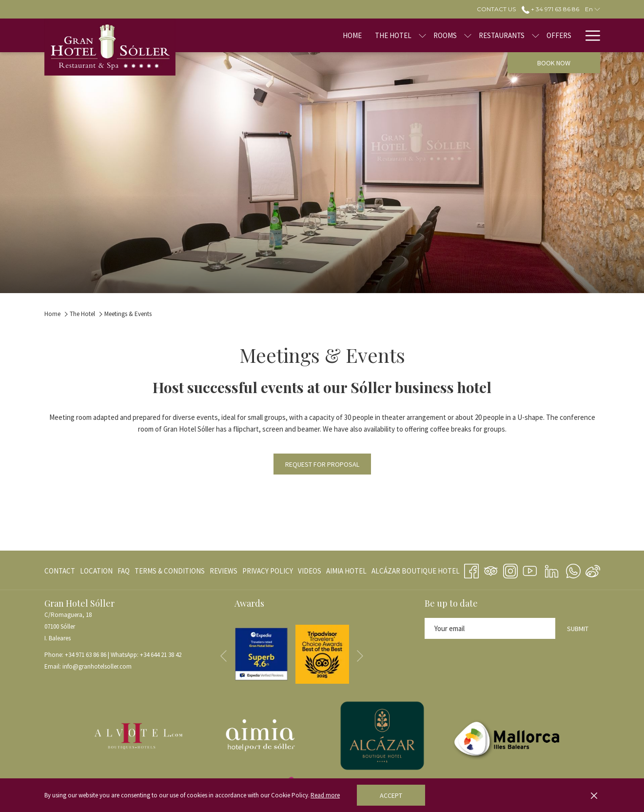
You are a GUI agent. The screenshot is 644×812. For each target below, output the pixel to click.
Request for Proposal (322, 464)
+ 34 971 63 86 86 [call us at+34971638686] (550, 9)
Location (96, 571)
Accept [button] (391, 795)
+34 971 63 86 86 (86, 655)
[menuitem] (322, 35)
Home (52, 314)
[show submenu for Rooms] (437, 35)
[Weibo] (593, 569)
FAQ (124, 571)
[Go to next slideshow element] (360, 656)
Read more (325, 795)
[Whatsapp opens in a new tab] (573, 569)
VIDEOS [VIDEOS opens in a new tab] (310, 573)
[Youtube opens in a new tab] (530, 569)
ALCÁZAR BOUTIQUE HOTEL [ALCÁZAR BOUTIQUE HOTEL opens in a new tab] (416, 573)
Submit (578, 629)
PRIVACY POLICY (268, 571)
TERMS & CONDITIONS (170, 571)
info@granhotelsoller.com (97, 666)
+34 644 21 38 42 (161, 655)
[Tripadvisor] (491, 569)
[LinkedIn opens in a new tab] (552, 569)
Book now (554, 63)
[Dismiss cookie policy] (594, 795)
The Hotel (82, 314)
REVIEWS (224, 571)
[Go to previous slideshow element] (224, 656)
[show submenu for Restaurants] (505, 35)
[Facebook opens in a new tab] (471, 569)
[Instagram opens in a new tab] (510, 569)
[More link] (589, 35)
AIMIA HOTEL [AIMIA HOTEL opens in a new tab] (346, 573)
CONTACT (60, 571)
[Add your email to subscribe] (490, 628)
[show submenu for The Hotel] (392, 35)
